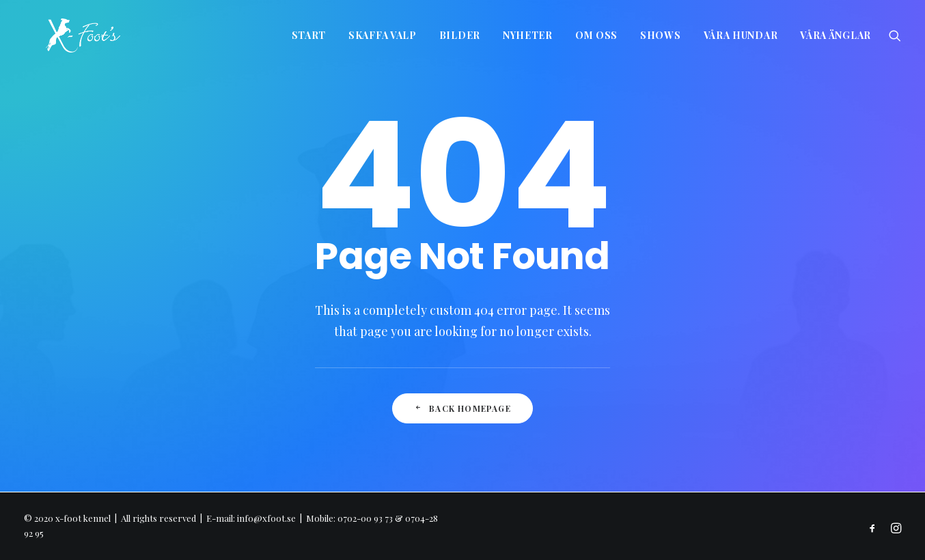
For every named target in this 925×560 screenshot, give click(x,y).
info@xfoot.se (266, 518)
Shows (661, 35)
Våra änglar (836, 35)
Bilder (460, 35)
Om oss (596, 35)
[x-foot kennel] (61, 36)
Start (309, 35)
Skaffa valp (383, 35)
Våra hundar (741, 35)
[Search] (895, 36)
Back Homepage (463, 408)
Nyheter (528, 35)
